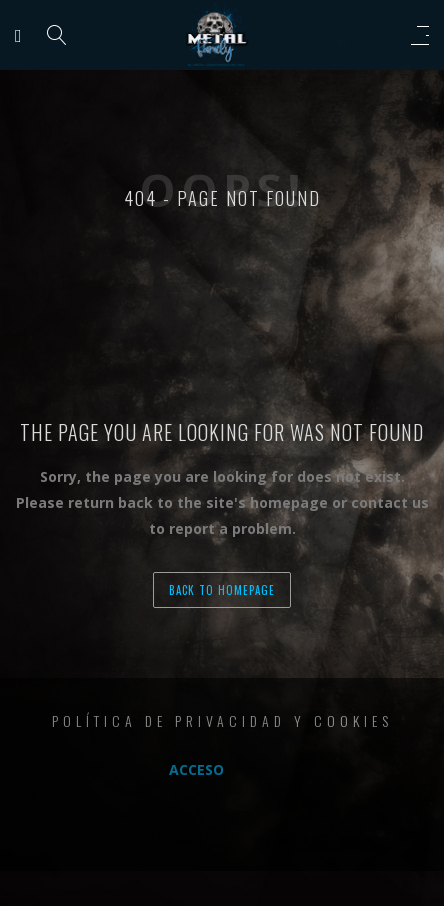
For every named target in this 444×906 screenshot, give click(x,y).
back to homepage (222, 590)
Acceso (196, 769)
